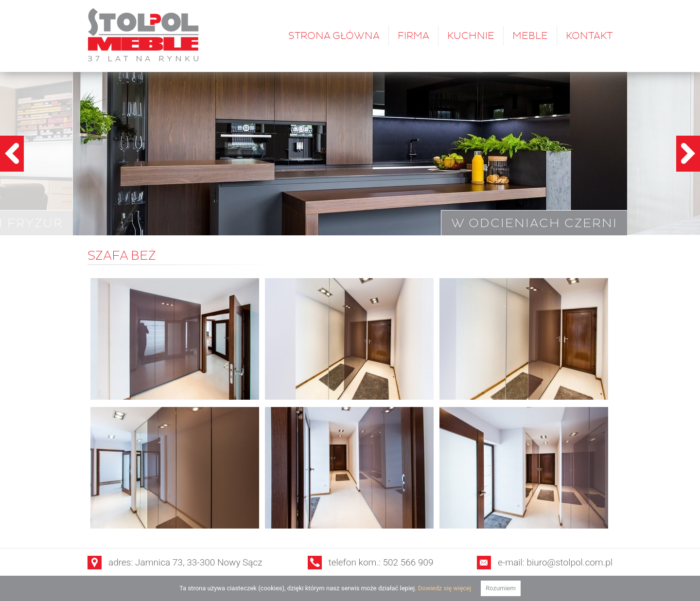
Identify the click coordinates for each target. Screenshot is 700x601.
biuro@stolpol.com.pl (570, 562)
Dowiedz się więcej (445, 588)
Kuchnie (471, 36)
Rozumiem (501, 588)
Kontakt (589, 36)
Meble (530, 36)
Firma (413, 36)
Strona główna (334, 36)
